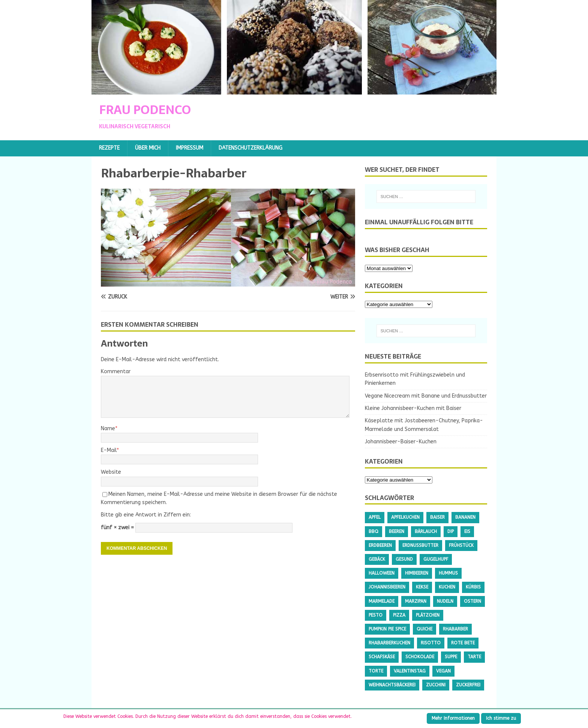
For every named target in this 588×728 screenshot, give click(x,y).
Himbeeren (417, 573)
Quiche (424, 629)
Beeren (397, 531)
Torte (376, 671)
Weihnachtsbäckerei (392, 685)
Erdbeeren (380, 545)
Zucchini (436, 685)
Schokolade (420, 657)
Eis (467, 531)
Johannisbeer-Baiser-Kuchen (401, 442)
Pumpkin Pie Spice (387, 629)
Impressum (190, 148)
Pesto (376, 615)
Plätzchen (428, 615)
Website (111, 472)
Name (108, 429)
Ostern (472, 601)
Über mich (148, 148)
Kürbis (473, 587)
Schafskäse (382, 657)
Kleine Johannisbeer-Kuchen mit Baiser (413, 408)
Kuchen (447, 587)
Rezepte (109, 148)
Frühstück (461, 545)
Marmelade (382, 601)
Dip (451, 531)
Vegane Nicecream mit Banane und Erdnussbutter (426, 396)
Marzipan (416, 601)
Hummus (448, 573)
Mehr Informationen (453, 718)
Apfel (375, 517)
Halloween (382, 573)
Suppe (451, 657)
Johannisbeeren (387, 587)
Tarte (474, 657)
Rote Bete (463, 643)
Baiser (437, 517)
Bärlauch (426, 531)
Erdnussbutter (420, 545)
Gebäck (377, 559)
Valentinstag (410, 671)
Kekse (422, 587)
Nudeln (445, 601)
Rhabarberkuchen (389, 643)
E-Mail (109, 450)
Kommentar (116, 372)
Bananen (465, 517)
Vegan (443, 671)
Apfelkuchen (405, 517)
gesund (404, 559)
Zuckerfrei (468, 685)
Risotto (431, 643)
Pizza (399, 615)
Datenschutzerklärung (250, 148)
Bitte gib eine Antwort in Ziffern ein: (146, 515)
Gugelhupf (436, 559)
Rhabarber (455, 629)
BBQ (373, 531)
